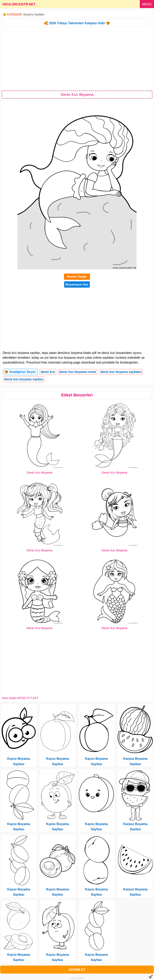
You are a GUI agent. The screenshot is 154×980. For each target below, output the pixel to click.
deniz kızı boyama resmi (78, 372)
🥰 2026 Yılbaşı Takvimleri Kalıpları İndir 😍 (77, 23)
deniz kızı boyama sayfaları (121, 372)
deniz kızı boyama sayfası (24, 379)
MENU (147, 4)
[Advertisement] (77, 59)
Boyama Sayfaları (34, 14)
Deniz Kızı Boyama (40, 472)
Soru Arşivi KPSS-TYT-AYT (20, 698)
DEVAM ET (77, 970)
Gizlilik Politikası (77, 978)
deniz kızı (48, 372)
